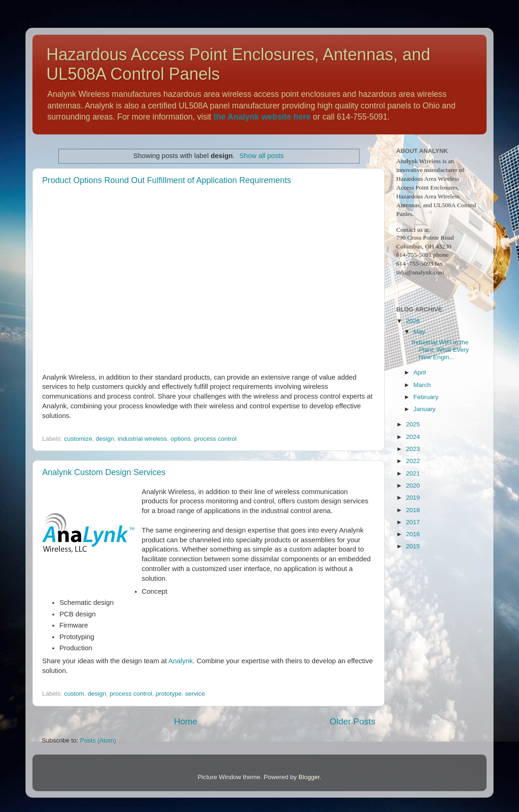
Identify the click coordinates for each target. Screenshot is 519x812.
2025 (413, 424)
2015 (413, 546)
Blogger (309, 777)
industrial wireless (142, 439)
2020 (413, 485)
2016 (413, 534)
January (424, 409)
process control (215, 439)
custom (74, 694)
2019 (413, 498)
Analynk (180, 661)
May (419, 332)
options (181, 439)
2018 (413, 510)
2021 (413, 473)
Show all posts (262, 156)
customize (78, 439)
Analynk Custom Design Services (104, 472)
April (420, 372)
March (422, 385)
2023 (413, 449)
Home (185, 721)
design (105, 439)
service (195, 694)
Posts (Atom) (98, 740)
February (426, 397)
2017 (413, 522)
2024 (413, 437)
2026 (413, 321)
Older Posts (352, 721)
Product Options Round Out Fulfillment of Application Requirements (167, 180)
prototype (169, 694)
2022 (413, 461)
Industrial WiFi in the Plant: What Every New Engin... (440, 350)
